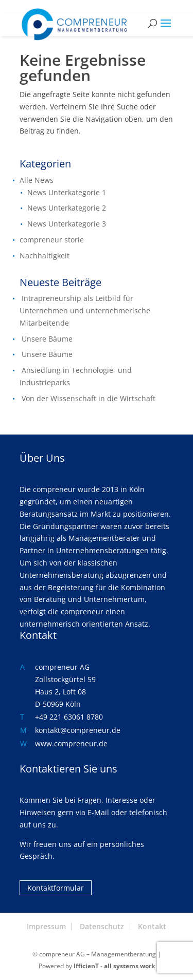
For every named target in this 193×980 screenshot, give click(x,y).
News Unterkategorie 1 (67, 192)
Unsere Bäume (47, 339)
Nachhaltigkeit (45, 256)
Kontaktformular (56, 888)
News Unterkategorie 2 (67, 208)
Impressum (46, 926)
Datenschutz (102, 926)
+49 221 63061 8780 (69, 717)
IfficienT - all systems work (114, 966)
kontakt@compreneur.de (78, 730)
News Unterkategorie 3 (67, 224)
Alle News (37, 180)
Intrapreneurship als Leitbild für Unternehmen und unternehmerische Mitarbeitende (85, 310)
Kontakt (152, 926)
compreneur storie (52, 240)
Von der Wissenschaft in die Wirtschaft (89, 398)
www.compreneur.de (71, 743)
